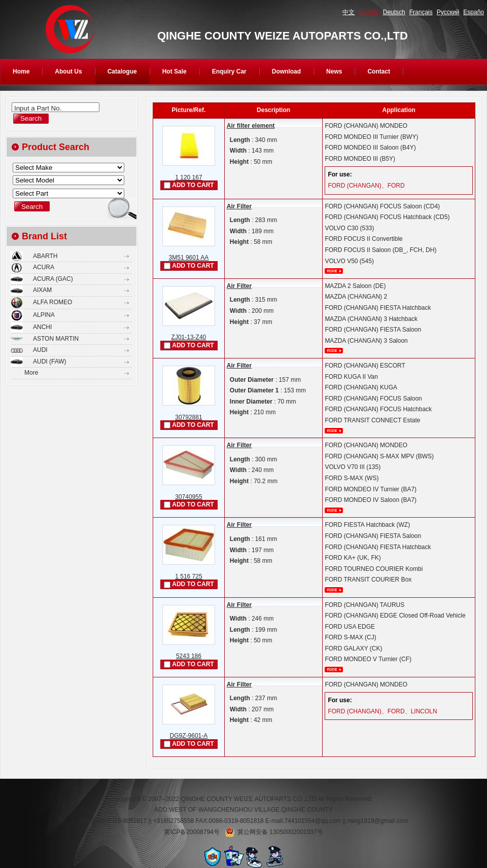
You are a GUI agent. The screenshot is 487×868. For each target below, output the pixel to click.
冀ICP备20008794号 (192, 832)
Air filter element (251, 126)
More (31, 373)
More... (334, 271)
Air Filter (239, 206)
